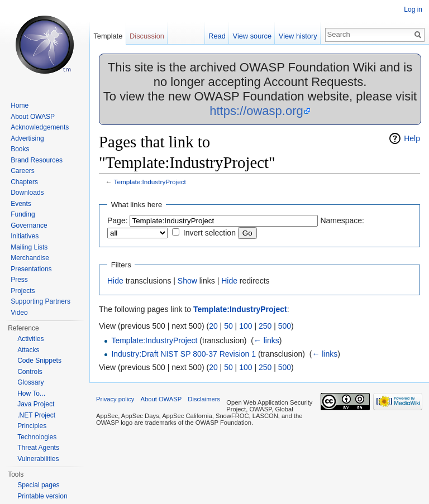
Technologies (37, 437)
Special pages (38, 485)
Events (21, 204)
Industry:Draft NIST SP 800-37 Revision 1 (183, 354)
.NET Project (36, 415)
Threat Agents (38, 448)
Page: (118, 220)
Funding (23, 214)
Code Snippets (39, 361)
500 (285, 326)
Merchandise (30, 258)
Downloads (27, 193)
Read (217, 36)
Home (20, 105)
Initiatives (25, 236)
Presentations (31, 269)
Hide (115, 281)
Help (412, 138)
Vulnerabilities (38, 459)
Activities (30, 339)
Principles (32, 426)
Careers (23, 171)
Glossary (30, 382)
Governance (29, 225)
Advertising (27, 138)
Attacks (28, 350)
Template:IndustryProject (150, 182)
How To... (31, 393)
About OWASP (33, 117)
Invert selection (209, 233)
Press (19, 280)
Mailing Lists (29, 247)
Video (19, 313)
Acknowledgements (40, 127)
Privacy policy (115, 399)
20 (213, 326)
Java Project (36, 404)
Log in (413, 9)
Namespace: (342, 220)
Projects (23, 291)
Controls (30, 372)
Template (108, 36)
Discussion (147, 36)
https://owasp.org (256, 111)
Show (187, 281)
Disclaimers (204, 399)
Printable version (42, 496)
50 (228, 326)
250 (265, 326)
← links (266, 340)
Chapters (24, 182)
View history (298, 36)
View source (252, 36)
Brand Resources (37, 160)
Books (20, 149)
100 (246, 326)
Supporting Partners (40, 301)
